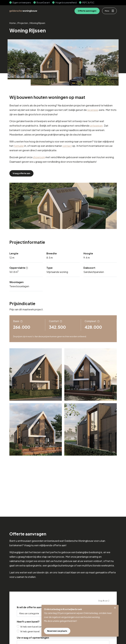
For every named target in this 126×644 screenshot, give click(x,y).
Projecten (23, 23)
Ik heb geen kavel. (30, 631)
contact (67, 146)
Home (13, 23)
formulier (19, 146)
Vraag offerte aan (21, 173)
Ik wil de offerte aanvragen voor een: (39, 607)
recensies (93, 110)
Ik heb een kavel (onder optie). (37, 627)
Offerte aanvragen (87, 11)
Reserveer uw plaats (57, 631)
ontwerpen (96, 126)
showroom (39, 157)
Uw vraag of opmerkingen (33, 638)
